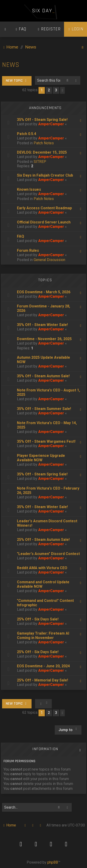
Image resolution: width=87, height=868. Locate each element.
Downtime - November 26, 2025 (44, 339)
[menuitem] (20, 29)
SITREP (40, 162)
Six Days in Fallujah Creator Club (45, 175)
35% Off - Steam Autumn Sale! (43, 376)
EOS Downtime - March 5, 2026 (44, 292)
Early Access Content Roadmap (44, 208)
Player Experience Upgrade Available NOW (41, 458)
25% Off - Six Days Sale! (38, 619)
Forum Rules (28, 250)
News (11, 65)
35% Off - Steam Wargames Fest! (46, 441)
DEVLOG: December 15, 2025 (42, 152)
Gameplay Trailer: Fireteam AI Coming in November (43, 636)
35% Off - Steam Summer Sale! (44, 409)
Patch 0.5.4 (27, 134)
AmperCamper (51, 124)
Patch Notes (44, 143)
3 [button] (56, 90)
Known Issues (29, 189)
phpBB (53, 862)
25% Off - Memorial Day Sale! (42, 680)
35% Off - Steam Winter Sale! (42, 325)
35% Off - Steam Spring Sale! (42, 120)
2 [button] (49, 90)
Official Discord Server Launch (44, 222)
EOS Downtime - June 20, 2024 (43, 666)
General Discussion (49, 260)
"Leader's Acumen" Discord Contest (48, 554)
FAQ (21, 236)
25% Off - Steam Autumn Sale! (43, 540)
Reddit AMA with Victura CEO (42, 568)
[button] (62, 90)
